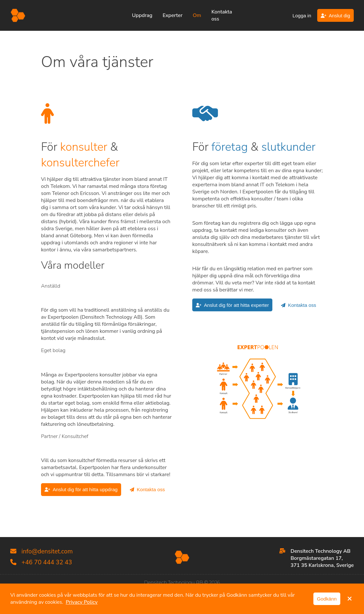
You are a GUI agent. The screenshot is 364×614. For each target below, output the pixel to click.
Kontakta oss (222, 15)
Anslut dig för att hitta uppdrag (81, 489)
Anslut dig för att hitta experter (232, 305)
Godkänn (327, 599)
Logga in (302, 16)
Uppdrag (142, 15)
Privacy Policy (82, 602)
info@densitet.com (41, 551)
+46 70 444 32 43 (41, 562)
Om (197, 15)
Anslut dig (335, 16)
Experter (172, 15)
